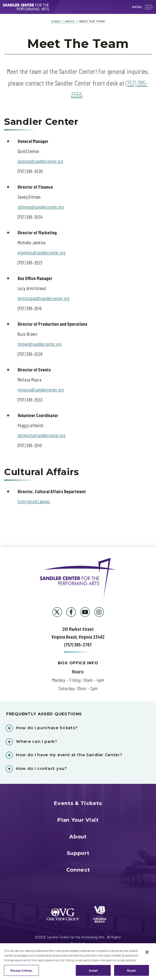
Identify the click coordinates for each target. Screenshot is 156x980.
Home (56, 21)
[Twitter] (57, 612)
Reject (131, 973)
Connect (78, 870)
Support (78, 853)
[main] (78, 281)
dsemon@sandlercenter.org (40, 161)
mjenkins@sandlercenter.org (42, 252)
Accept (93, 973)
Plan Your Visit (78, 820)
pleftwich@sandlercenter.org (42, 435)
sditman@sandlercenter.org (41, 207)
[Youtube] (85, 612)
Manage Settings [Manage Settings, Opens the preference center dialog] (22, 973)
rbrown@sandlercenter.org (40, 344)
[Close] (147, 954)
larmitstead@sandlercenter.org (43, 298)
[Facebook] (71, 612)
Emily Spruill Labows (34, 501)
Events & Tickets (78, 803)
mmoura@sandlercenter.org (41, 390)
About (70, 21)
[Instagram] (99, 612)
